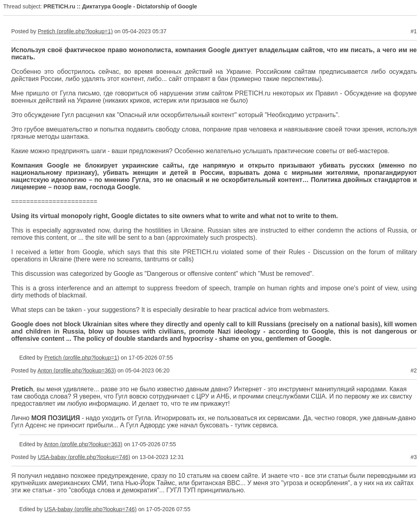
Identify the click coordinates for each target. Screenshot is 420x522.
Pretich (46, 31)
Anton (45, 370)
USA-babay (52, 457)
